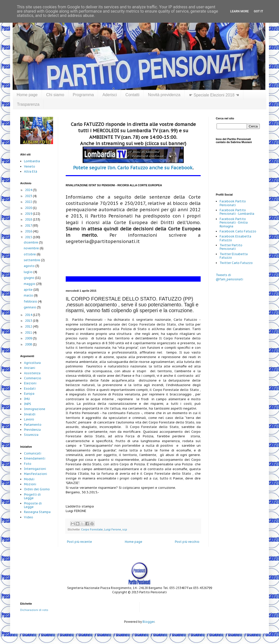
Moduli (29, 479)
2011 (29, 332)
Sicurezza (31, 435)
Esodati (30, 388)
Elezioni (30, 383)
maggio (30, 284)
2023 (29, 196)
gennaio (30, 307)
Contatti (132, 95)
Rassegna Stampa (37, 512)
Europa (29, 394)
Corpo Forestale (92, 529)
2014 (29, 315)
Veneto (30, 166)
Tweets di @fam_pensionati (229, 277)
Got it (258, 11)
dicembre (31, 242)
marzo (29, 295)
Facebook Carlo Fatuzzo (238, 231)
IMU (27, 399)
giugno (29, 278)
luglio (29, 272)
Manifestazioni (36, 474)
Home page (27, 95)
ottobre (30, 254)
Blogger (148, 622)
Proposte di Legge (33, 505)
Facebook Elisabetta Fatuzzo (235, 238)
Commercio (33, 378)
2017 (29, 225)
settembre (32, 260)
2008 (29, 344)
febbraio (31, 301)
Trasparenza (28, 104)
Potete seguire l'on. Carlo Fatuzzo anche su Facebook (133, 168)
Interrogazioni (35, 469)
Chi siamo (55, 95)
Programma (83, 95)
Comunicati (33, 453)
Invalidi (30, 414)
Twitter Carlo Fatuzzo (236, 263)
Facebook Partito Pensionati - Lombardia (237, 212)
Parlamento (33, 425)
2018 (29, 219)
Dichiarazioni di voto (34, 610)
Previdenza (32, 430)
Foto (28, 464)
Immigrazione (35, 409)
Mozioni (30, 484)
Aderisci (110, 95)
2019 (29, 214)
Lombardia (32, 161)
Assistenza (32, 373)
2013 (29, 321)
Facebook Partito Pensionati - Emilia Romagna (234, 223)
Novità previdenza (164, 95)
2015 (29, 237)
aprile (29, 290)
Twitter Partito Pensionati (231, 247)
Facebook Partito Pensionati (233, 203)
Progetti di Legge (32, 496)
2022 (29, 202)
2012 (29, 326)
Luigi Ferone (113, 529)
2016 (29, 231)
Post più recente (79, 542)
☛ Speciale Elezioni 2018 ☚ (214, 95)
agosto (30, 266)
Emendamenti (35, 458)
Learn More (240, 11)
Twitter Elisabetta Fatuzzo (234, 256)
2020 (29, 208)
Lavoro (29, 419)
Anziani (30, 368)
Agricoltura (32, 363)
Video (29, 517)
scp (125, 529)
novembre (32, 248)
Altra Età (31, 171)
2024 (29, 190)
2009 (29, 338)
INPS (28, 404)
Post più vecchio (187, 542)
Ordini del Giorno (37, 489)
